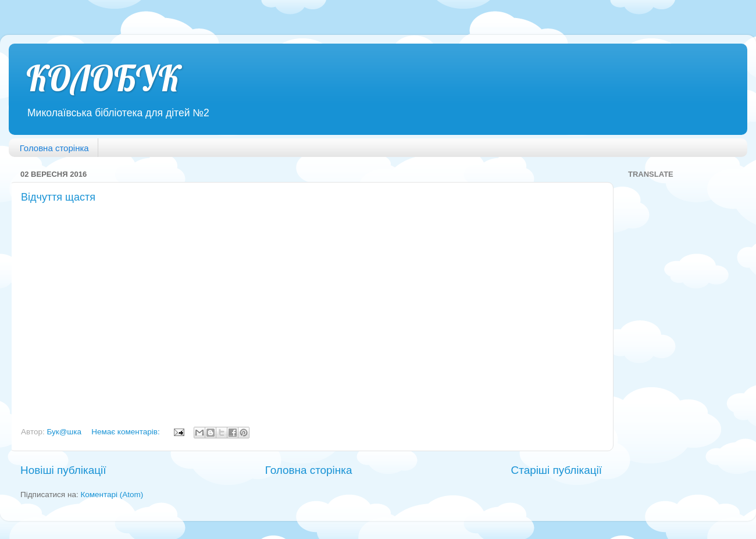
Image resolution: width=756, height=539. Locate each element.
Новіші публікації (63, 470)
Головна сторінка (54, 148)
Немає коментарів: (126, 432)
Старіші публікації (557, 470)
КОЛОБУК (103, 78)
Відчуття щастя (58, 197)
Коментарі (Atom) (112, 495)
